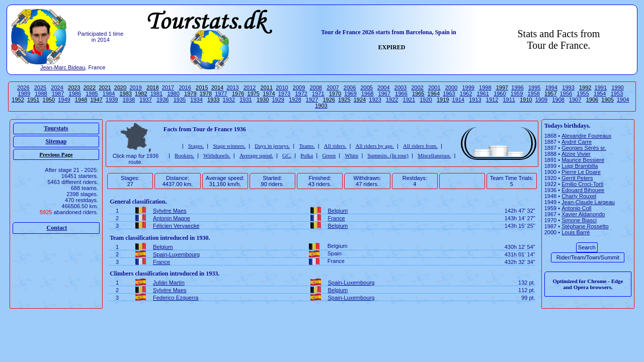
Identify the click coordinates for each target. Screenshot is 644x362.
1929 (278, 100)
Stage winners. (229, 146)
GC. (287, 155)
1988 (41, 94)
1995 (534, 87)
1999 (468, 87)
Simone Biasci (579, 220)
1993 (568, 87)
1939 (112, 100)
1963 (449, 94)
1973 (284, 94)
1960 (500, 94)
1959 (517, 94)
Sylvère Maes (170, 211)
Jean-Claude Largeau (588, 202)
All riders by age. (375, 146)
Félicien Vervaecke (176, 226)
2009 (299, 87)
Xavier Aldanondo (583, 214)
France (336, 218)
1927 (312, 100)
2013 (232, 87)
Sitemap (56, 141)
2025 (40, 87)
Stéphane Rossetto (585, 226)
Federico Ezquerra (176, 298)
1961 (482, 94)
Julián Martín (169, 283)
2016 (185, 87)
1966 (401, 94)
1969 (350, 94)
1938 (129, 100)
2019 (135, 87)
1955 (583, 94)
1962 (466, 94)
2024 (57, 87)
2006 (350, 87)
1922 (392, 100)
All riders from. (420, 146)
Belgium (338, 211)
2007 (333, 87)
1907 (575, 100)
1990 (617, 87)
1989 (24, 94)
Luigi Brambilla (580, 166)
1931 (246, 100)
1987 (58, 94)
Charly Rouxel (579, 196)
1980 (173, 94)
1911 (509, 100)
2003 (400, 87)
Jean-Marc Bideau (63, 67)
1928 (295, 100)
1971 (318, 94)
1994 (551, 87)
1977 (221, 94)
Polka (307, 155)
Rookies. (184, 155)
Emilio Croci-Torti (582, 184)
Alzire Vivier (576, 154)
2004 (383, 87)
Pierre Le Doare (581, 172)
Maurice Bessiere (583, 160)
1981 (156, 94)
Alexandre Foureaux (586, 136)
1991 (601, 87)
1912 (492, 100)
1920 (426, 100)
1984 (109, 94)
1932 (229, 100)
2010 (282, 87)
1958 (533, 94)
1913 (475, 100)
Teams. (307, 146)
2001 (434, 87)
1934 (196, 100)
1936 (163, 100)
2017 (168, 87)
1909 (541, 100)
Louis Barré (576, 232)
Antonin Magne (172, 218)
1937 (145, 100)
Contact (57, 228)
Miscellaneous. (434, 155)
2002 (417, 87)
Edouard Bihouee (583, 190)
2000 (451, 87)
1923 (375, 100)
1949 (64, 100)
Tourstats (56, 128)
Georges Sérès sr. (584, 148)
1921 (409, 100)
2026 (23, 87)
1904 (623, 100)
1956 (566, 94)
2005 (366, 87)
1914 (458, 100)
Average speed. (256, 155)
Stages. (196, 146)
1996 (517, 87)
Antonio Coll (576, 208)
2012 (250, 87)
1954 (600, 94)
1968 (367, 94)
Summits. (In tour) (388, 155)
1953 (617, 94)
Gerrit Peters (577, 178)
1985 (92, 94)
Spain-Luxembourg (176, 254)
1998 (485, 87)
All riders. (335, 146)
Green (329, 155)
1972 (301, 94)
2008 (315, 87)
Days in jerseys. (272, 146)
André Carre (577, 142)
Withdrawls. (217, 155)
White (351, 155)
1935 (180, 100)
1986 (75, 94)
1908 (558, 100)
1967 (384, 94)
